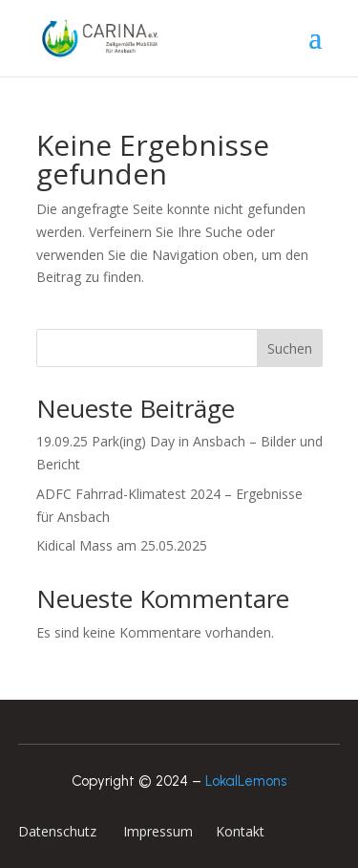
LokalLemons (246, 781)
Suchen (290, 348)
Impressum (156, 831)
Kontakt (238, 831)
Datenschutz (59, 831)
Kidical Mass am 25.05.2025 (122, 545)
